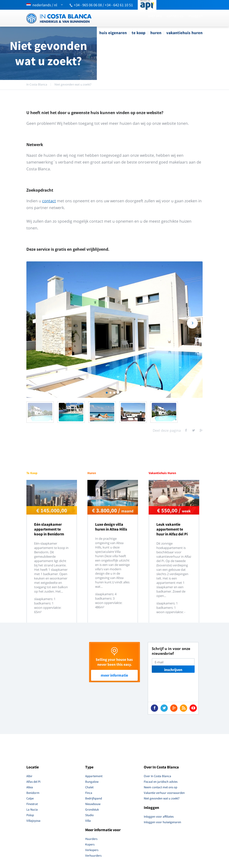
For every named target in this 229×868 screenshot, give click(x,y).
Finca (89, 793)
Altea (30, 787)
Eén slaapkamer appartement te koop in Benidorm (49, 529)
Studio (89, 815)
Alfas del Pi (33, 782)
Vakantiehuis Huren (184, 33)
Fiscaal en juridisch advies (161, 782)
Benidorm (33, 793)
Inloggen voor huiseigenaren (162, 822)
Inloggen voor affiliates (159, 817)
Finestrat (32, 804)
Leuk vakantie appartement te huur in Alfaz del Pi (172, 529)
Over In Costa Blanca (157, 776)
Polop (30, 815)
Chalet (89, 787)
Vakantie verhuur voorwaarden (164, 793)
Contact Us (175, 16)
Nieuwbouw (93, 804)
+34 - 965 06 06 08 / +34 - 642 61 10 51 (103, 5)
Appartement (94, 776)
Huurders (91, 839)
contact (49, 201)
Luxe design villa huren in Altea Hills (111, 527)
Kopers (90, 844)
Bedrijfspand (94, 798)
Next (192, 327)
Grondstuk (92, 809)
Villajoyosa (33, 821)
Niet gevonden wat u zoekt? (73, 84)
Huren (156, 33)
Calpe (30, 798)
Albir (29, 776)
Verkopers (92, 850)
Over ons (155, 16)
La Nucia (32, 809)
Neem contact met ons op (160, 787)
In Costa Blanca (37, 84)
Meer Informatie (114, 675)
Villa (88, 821)
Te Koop (139, 33)
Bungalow (92, 782)
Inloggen (195, 16)
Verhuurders (93, 856)
